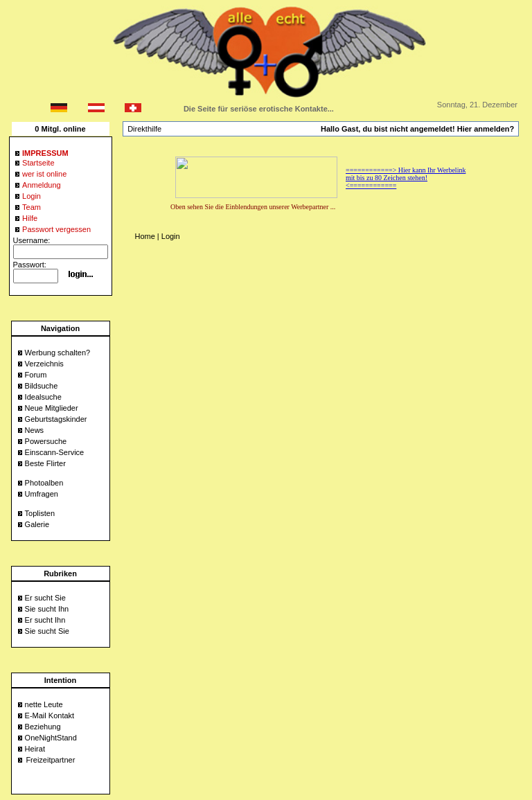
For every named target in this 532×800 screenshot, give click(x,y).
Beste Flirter (45, 463)
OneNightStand (51, 738)
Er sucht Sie (45, 598)
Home (144, 236)
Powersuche (46, 441)
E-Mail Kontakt (50, 715)
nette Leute (44, 704)
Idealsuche (43, 397)
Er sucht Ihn (45, 620)
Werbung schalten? (58, 353)
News (35, 430)
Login (171, 236)
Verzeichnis (44, 364)
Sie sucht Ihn (47, 609)
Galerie (37, 524)
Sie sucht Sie (47, 631)
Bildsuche (42, 386)
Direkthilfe (144, 129)
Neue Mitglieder (52, 408)
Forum (36, 375)
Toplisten (40, 513)
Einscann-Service (55, 452)
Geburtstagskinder (56, 419)
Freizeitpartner (50, 760)
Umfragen (42, 494)
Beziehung (43, 727)
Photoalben (44, 483)
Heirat (35, 749)
